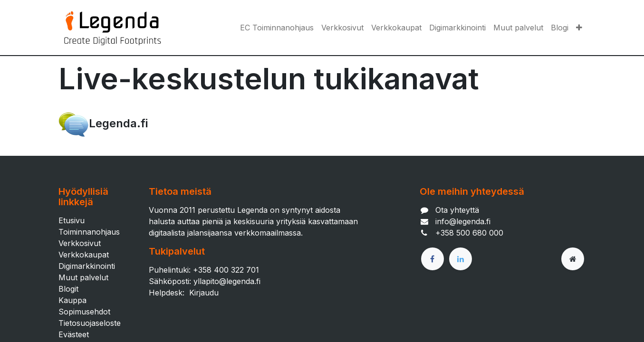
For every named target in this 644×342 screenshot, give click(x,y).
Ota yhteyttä (457, 210)
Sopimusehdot (84, 312)
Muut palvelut (83, 277)
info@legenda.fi (463, 221)
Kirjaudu (204, 293)
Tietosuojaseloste (90, 323)
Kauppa (72, 300)
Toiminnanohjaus (89, 232)
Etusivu (72, 220)
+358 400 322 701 (226, 270)
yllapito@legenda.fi (227, 281)
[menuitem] (277, 28)
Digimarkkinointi (87, 266)
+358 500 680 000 (469, 233)
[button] (579, 28)
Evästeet (74, 334)
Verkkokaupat (84, 255)
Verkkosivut (80, 243)
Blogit (68, 289)
